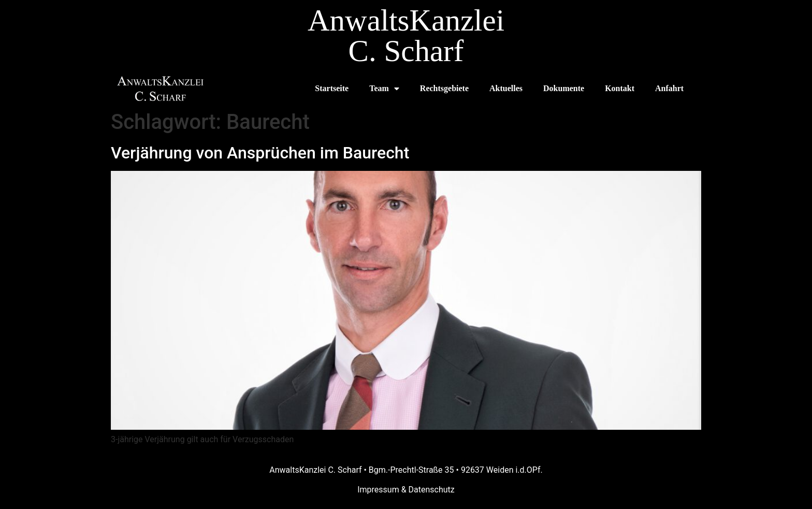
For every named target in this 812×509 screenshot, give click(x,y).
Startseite (332, 88)
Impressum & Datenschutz (406, 490)
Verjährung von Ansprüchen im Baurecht (260, 153)
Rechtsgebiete (444, 88)
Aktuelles (506, 88)
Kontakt (620, 88)
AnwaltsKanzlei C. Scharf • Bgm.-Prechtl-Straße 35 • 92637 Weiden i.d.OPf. (406, 470)
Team (384, 89)
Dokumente (564, 88)
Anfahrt (669, 88)
